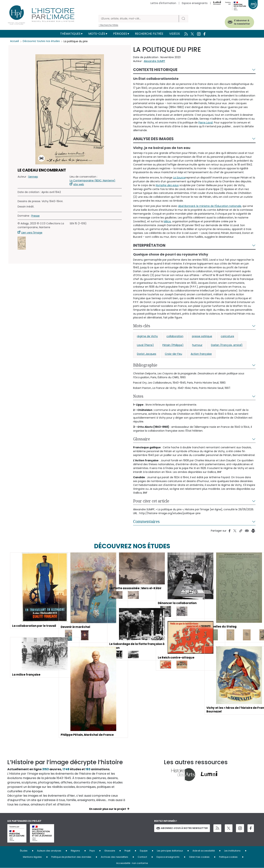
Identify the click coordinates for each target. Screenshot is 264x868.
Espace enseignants (195, 3)
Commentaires (146, 521)
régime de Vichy (147, 336)
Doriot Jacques (147, 354)
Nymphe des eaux (167, 185)
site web (79, 184)
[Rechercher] (139, 19)
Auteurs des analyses (49, 851)
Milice (167, 221)
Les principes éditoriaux (170, 851)
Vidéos (175, 34)
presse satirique (202, 336)
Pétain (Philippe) (173, 345)
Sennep (33, 177)
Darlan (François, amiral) (227, 345)
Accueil (15, 41)
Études (24, 851)
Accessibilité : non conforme (132, 863)
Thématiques (70, 34)
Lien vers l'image (32, 233)
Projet (127, 851)
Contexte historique (155, 70)
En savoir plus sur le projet (108, 809)
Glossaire (142, 439)
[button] (22, 243)
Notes (138, 396)
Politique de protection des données (71, 857)
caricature (227, 336)
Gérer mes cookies (199, 857)
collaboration (175, 336)
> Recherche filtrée (108, 25)
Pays (92, 851)
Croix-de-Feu (173, 354)
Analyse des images (153, 139)
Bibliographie (145, 365)
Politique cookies (228, 857)
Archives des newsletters (114, 857)
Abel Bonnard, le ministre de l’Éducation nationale (210, 206)
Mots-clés (97, 34)
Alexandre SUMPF (154, 61)
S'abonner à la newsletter (239, 22)
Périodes (120, 34)
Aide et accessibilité (204, 851)
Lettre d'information (163, 3)
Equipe (144, 851)
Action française (201, 354)
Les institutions (232, 851)
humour (197, 345)
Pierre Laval (206, 123)
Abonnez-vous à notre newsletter (182, 828)
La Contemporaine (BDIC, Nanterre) (92, 180)
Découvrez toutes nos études (42, 41)
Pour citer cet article (151, 501)
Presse (35, 216)
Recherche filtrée (149, 34)
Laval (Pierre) (145, 345)
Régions (75, 851)
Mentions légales (32, 857)
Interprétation (149, 245)
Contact (142, 857)
